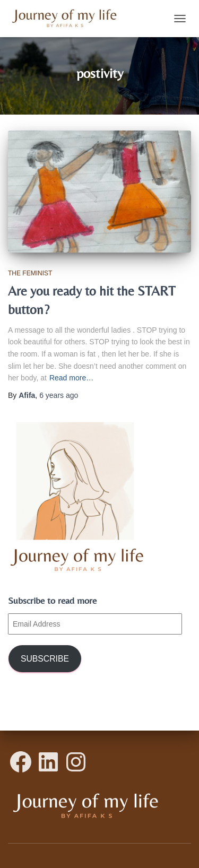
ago (59, 395)
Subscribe (45, 659)
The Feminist (30, 273)
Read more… (71, 378)
